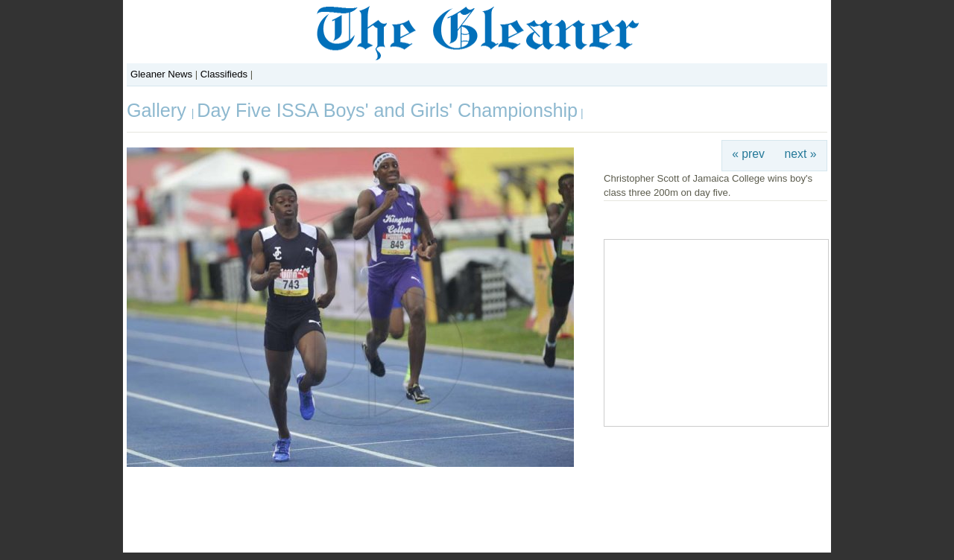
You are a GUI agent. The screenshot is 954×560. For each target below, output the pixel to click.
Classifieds (224, 74)
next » (801, 154)
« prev (748, 154)
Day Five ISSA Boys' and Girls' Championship (387, 110)
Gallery (159, 110)
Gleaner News (161, 74)
